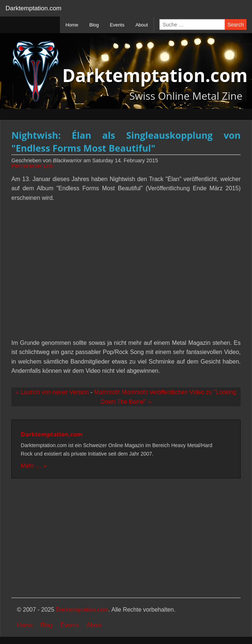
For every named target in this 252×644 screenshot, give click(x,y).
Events (70, 625)
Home (25, 625)
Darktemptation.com (33, 8)
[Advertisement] (126, 539)
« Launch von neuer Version (52, 392)
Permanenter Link (32, 166)
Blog (47, 625)
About (94, 625)
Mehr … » (34, 466)
